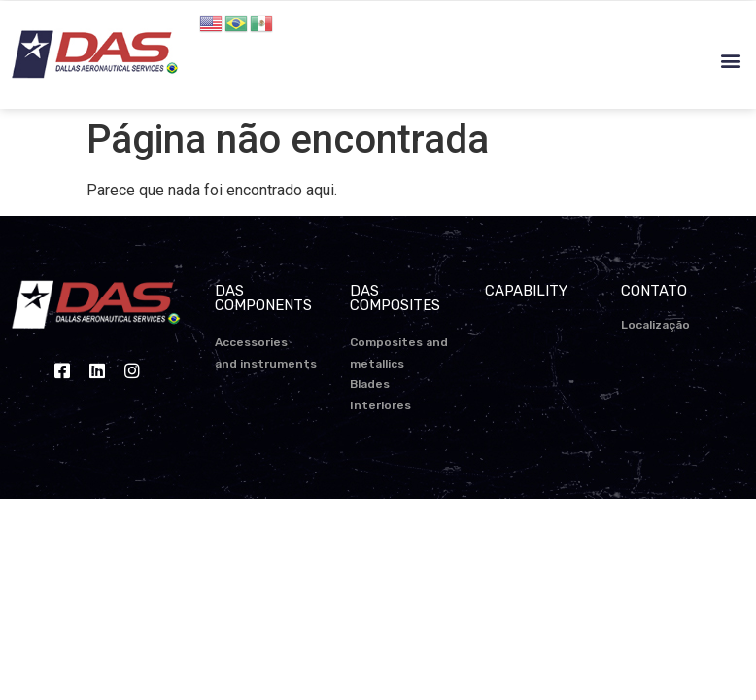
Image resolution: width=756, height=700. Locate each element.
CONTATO (654, 291)
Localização (655, 325)
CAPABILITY (526, 291)
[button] (730, 61)
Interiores (380, 405)
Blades (370, 384)
